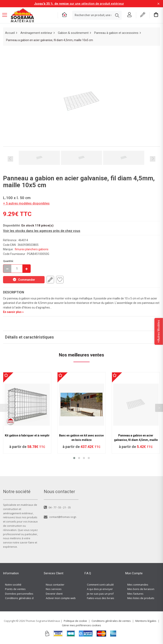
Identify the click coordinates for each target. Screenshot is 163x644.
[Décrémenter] (7, 269)
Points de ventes (15, 589)
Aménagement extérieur (36, 33)
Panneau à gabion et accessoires (116, 33)
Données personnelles (19, 594)
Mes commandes (138, 585)
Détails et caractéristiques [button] (29, 337)
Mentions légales (146, 621)
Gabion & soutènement (73, 33)
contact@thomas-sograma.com (60, 517)
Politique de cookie (75, 621)
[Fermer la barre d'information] (158, 4)
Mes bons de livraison (141, 589)
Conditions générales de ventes (25, 598)
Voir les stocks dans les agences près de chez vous (42, 231)
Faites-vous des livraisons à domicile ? (110, 598)
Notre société (13, 585)
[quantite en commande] (17, 269)
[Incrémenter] (26, 269)
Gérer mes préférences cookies (81, 625)
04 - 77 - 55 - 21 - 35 (57, 507)
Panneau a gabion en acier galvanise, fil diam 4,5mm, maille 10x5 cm (136, 440)
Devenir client (54, 594)
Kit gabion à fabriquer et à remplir (27, 435)
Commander (24, 279)
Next (153, 159)
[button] (74, 458)
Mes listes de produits (141, 598)
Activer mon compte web (61, 598)
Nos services (54, 589)
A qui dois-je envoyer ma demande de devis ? (115, 589)
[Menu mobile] (6, 15)
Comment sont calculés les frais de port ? (112, 585)
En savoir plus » (13, 312)
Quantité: (8, 261)
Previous (10, 159)
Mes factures (135, 594)
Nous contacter (55, 585)
